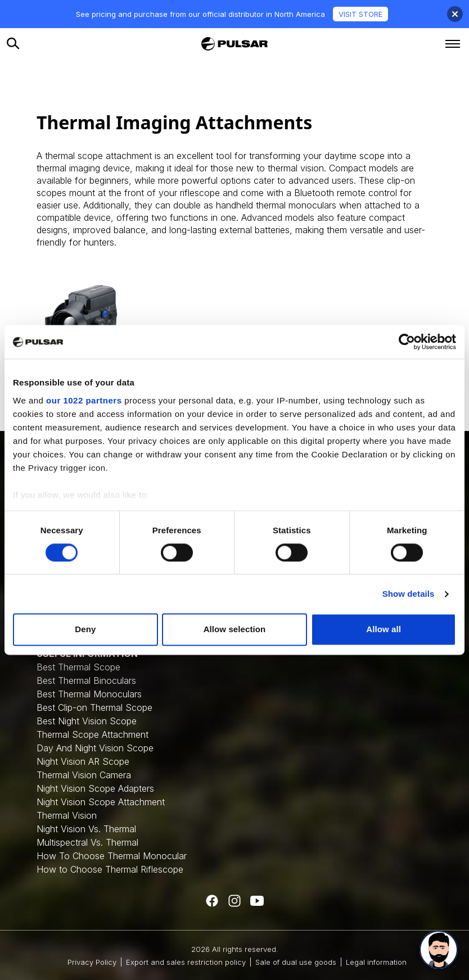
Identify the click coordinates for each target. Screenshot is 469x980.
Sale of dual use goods (296, 962)
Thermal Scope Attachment (93, 734)
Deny (85, 630)
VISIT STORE (360, 14)
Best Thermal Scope (78, 667)
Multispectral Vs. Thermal (87, 842)
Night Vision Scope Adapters (95, 788)
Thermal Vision (67, 815)
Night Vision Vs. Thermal (86, 829)
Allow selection (235, 630)
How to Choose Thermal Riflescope (110, 869)
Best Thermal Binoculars (86, 680)
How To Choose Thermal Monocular (112, 856)
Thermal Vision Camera (84, 775)
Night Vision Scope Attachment (101, 802)
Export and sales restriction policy (186, 962)
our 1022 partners (84, 400)
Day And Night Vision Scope (95, 748)
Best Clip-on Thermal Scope (94, 707)
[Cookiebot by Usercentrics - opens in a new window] (407, 342)
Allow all (384, 630)
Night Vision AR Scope (83, 761)
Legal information (376, 962)
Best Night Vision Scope (87, 721)
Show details (409, 594)
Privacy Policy (92, 962)
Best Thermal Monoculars (89, 694)
